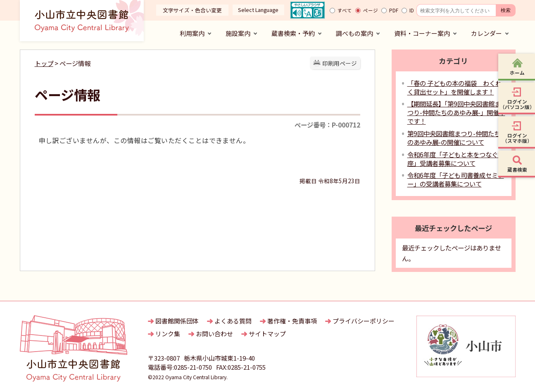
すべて (345, 10)
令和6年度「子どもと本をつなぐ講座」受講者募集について (456, 159)
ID (412, 10)
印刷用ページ (340, 63)
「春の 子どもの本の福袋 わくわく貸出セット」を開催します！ (454, 87)
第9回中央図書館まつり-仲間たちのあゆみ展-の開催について (454, 138)
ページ (371, 10)
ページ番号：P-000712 (327, 125)
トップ (44, 63)
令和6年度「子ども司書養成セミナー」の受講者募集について (456, 179)
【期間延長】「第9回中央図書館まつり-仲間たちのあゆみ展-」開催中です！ (456, 112)
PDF (394, 10)
